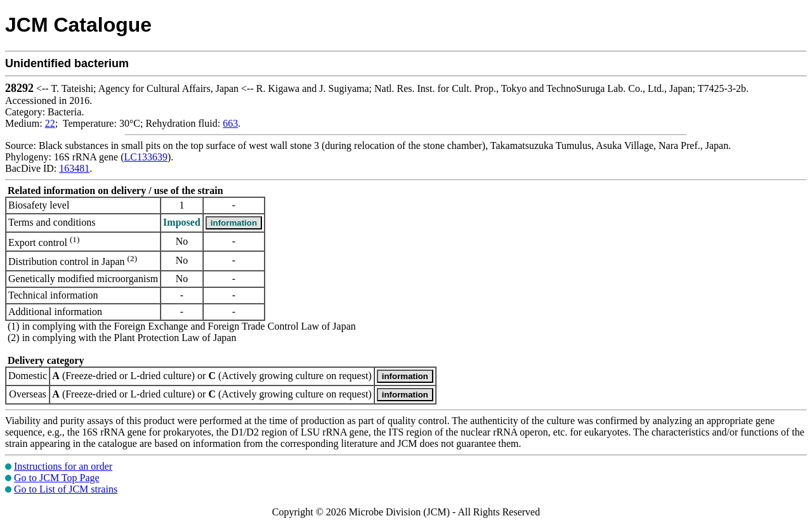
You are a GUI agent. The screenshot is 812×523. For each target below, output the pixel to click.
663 (230, 123)
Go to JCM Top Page (57, 478)
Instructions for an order (63, 466)
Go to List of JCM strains (66, 489)
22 (50, 123)
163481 (74, 168)
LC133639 (146, 157)
